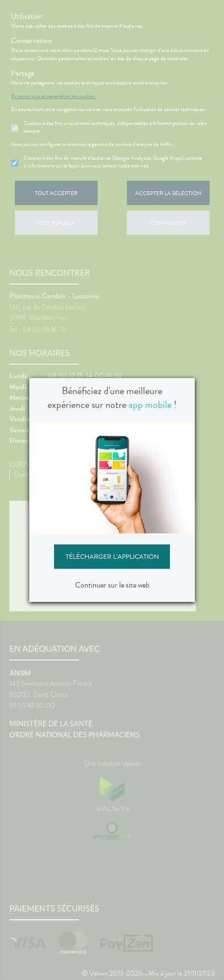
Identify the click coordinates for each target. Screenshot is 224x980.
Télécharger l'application (112, 557)
